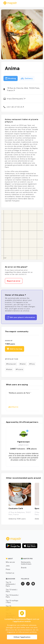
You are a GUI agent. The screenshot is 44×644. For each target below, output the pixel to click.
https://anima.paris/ (16, 99)
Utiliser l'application (22, 637)
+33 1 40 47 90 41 (15, 107)
